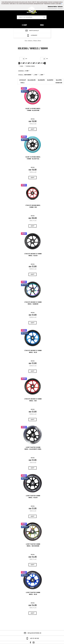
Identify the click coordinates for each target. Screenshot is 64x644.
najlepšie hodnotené (59, 82)
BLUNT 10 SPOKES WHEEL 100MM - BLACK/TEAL (33, 158)
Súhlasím (60, 7)
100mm (39, 41)
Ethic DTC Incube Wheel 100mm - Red (33, 206)
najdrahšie (41, 80)
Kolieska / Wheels (32, 41)
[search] (44, 17)
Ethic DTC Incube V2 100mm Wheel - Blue (33, 351)
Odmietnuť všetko (52, 7)
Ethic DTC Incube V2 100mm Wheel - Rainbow (33, 303)
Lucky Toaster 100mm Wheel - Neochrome (33, 545)
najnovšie (50, 80)
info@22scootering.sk (34, 31)
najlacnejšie (32, 80)
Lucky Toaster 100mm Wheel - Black (33, 497)
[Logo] (32, 10)
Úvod (26, 41)
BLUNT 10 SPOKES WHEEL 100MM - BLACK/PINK (33, 109)
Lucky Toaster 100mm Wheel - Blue (33, 593)
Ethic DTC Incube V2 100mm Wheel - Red (33, 400)
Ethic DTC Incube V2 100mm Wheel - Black (33, 255)
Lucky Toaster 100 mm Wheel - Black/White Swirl (33, 448)
